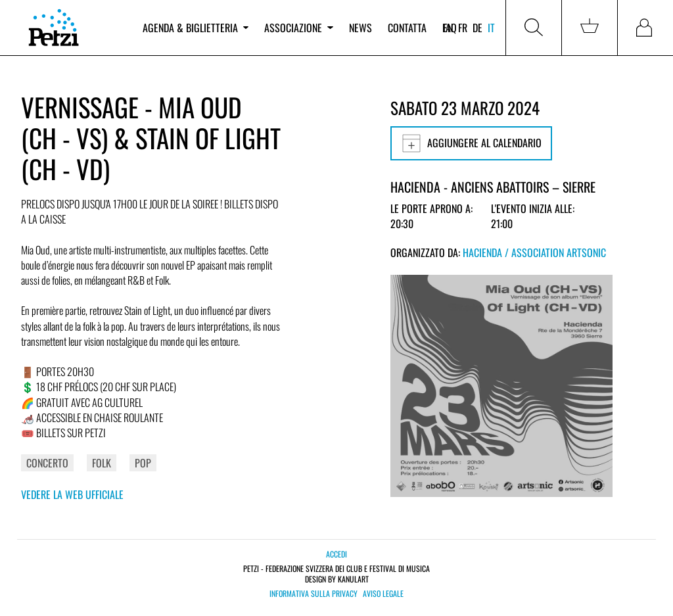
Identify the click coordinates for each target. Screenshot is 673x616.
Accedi (336, 554)
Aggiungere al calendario (471, 143)
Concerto (47, 463)
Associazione (298, 28)
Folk (102, 463)
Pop (143, 463)
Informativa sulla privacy (313, 594)
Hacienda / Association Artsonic (534, 252)
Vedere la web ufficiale (72, 494)
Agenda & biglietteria (196, 28)
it (491, 28)
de (477, 28)
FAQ (450, 28)
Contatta (407, 28)
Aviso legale (383, 594)
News (360, 28)
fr (463, 28)
